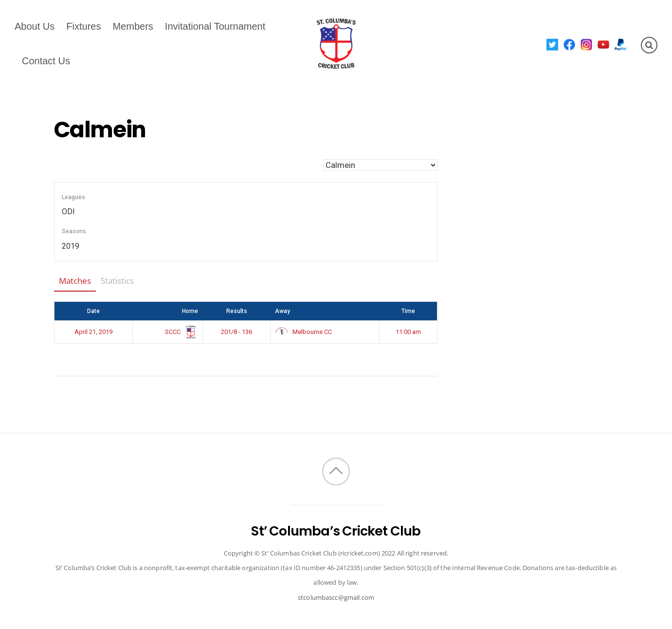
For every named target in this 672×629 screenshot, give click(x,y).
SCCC (180, 332)
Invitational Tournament (215, 26)
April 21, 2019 (93, 332)
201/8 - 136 (236, 332)
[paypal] (621, 44)
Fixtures (83, 26)
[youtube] (604, 44)
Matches (75, 281)
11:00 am (408, 332)
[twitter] (553, 44)
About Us (35, 26)
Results (237, 311)
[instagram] (587, 44)
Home (190, 311)
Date (93, 311)
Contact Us (46, 61)
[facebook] (570, 44)
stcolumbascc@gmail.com (336, 597)
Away (282, 311)
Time (408, 311)
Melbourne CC (304, 332)
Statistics (117, 281)
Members (133, 26)
